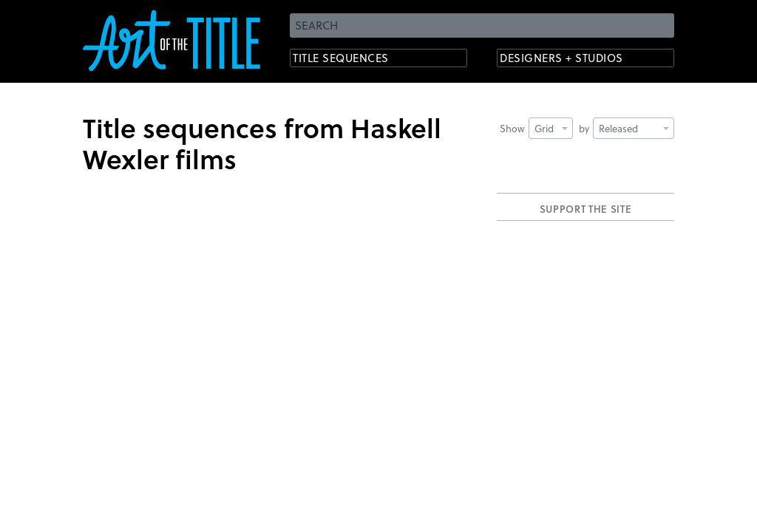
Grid (551, 128)
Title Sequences (352, 59)
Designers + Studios (575, 59)
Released (634, 128)
